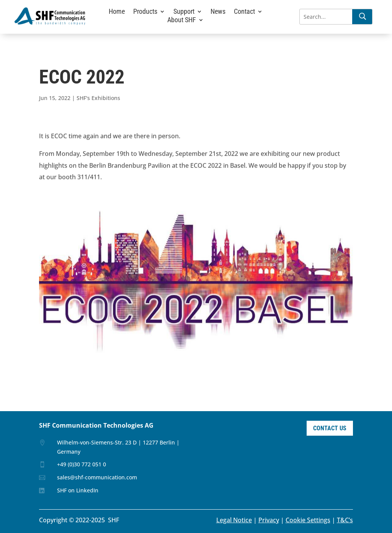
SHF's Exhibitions (98, 98)
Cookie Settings (308, 520)
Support (184, 12)
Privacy (269, 520)
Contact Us (330, 428)
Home (117, 12)
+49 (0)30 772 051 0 (82, 464)
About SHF (182, 20)
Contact (244, 12)
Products (145, 12)
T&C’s (345, 520)
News (218, 12)
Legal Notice (234, 520)
